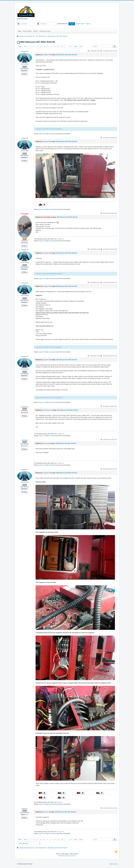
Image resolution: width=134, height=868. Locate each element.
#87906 (115, 356)
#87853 (115, 213)
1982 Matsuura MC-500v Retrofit (67, 55)
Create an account (50, 134)
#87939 (115, 469)
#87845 (115, 138)
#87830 (115, 51)
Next (75, 46)
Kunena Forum (71, 856)
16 (71, 46)
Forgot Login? (81, 24)
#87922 (115, 440)
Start (20, 46)
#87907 (115, 406)
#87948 (115, 808)
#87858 (115, 249)
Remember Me (63, 24)
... (66, 46)
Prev (25, 46)
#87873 (115, 282)
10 (62, 46)
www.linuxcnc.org (45, 31)
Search (36, 31)
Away (25, 239)
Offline (25, 67)
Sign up (88, 24)
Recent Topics (27, 31)
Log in (72, 24)
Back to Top (113, 864)
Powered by (62, 856)
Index (20, 31)
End (81, 46)
